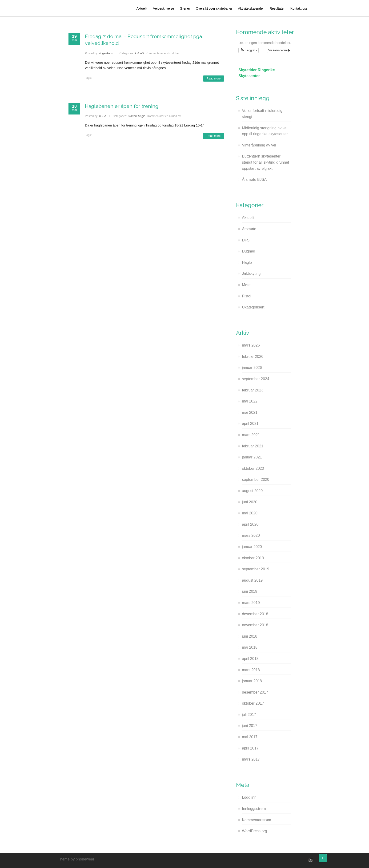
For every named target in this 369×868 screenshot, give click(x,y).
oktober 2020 (253, 468)
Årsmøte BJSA (254, 180)
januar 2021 (252, 457)
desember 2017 (255, 692)
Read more (214, 79)
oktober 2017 (253, 703)
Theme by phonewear (76, 859)
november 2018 (255, 625)
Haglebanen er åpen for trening (122, 106)
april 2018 (250, 659)
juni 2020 (250, 502)
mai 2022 (250, 401)
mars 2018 (251, 670)
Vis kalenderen (279, 50)
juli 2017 (249, 715)
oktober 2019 (253, 558)
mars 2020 (251, 535)
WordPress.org (254, 831)
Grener (185, 8)
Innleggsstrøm (254, 809)
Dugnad (249, 251)
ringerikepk (106, 53)
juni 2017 (250, 726)
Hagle (142, 116)
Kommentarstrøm (257, 820)
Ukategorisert (253, 307)
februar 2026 (253, 357)
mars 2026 (251, 345)
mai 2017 (250, 737)
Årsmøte (249, 229)
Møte (246, 285)
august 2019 (252, 580)
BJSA (103, 116)
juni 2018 (250, 636)
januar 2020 (252, 547)
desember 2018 (255, 614)
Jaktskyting (251, 274)
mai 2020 (250, 513)
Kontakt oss (299, 8)
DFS (246, 240)
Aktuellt (142, 8)
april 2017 (250, 748)
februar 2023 (253, 390)
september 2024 (256, 379)
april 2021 (250, 424)
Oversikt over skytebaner (214, 8)
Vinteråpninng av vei (259, 145)
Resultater (277, 8)
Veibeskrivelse (164, 8)
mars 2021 (251, 435)
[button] (249, 50)
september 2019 (256, 569)
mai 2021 (250, 412)
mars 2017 (251, 759)
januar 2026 (252, 368)
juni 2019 (250, 591)
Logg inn (249, 797)
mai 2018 (250, 647)
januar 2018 (252, 681)
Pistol (247, 296)
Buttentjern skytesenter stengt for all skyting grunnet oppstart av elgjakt (265, 162)
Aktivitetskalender (251, 8)
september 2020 (256, 479)
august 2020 (252, 491)
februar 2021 (253, 446)
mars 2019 (251, 603)
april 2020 (250, 524)
